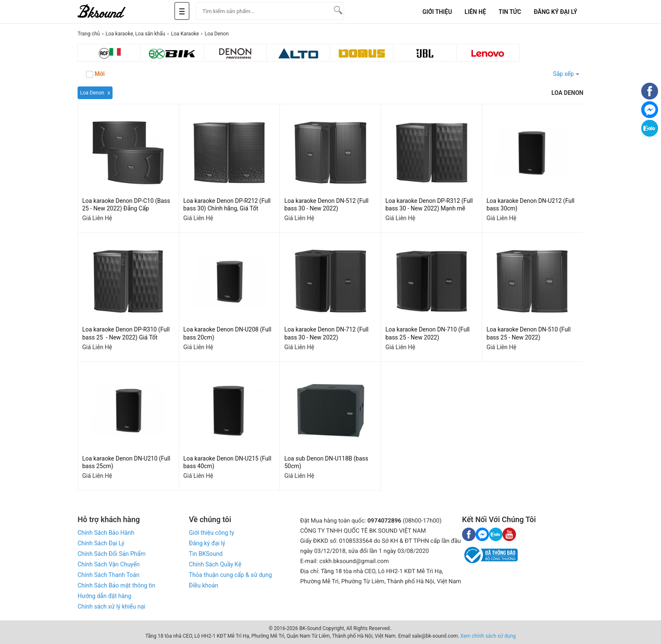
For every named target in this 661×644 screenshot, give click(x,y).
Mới (95, 74)
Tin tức (510, 12)
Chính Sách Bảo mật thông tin (116, 585)
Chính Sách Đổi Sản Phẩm (112, 554)
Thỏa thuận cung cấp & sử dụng (230, 575)
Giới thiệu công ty (212, 533)
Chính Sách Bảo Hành (106, 533)
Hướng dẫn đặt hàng (104, 596)
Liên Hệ (475, 12)
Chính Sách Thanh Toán (109, 575)
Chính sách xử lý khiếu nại (112, 606)
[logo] (111, 12)
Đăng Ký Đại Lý (555, 12)
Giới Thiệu (437, 12)
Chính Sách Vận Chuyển (109, 564)
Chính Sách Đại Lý (101, 543)
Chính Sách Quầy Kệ (215, 564)
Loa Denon (92, 93)
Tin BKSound (206, 554)
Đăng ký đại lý (207, 543)
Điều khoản (204, 585)
